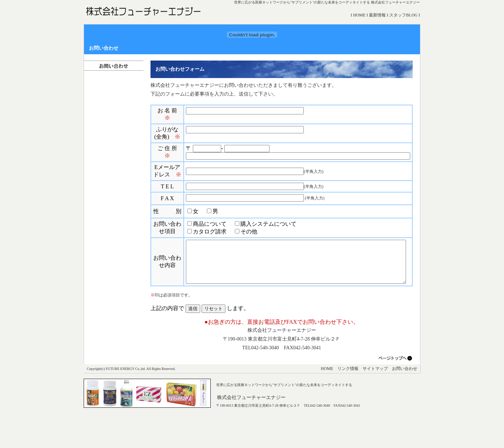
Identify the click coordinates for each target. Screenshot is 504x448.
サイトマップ (375, 397)
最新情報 (380, 15)
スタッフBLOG (406, 15)
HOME (361, 15)
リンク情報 (348, 397)
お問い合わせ (405, 397)
